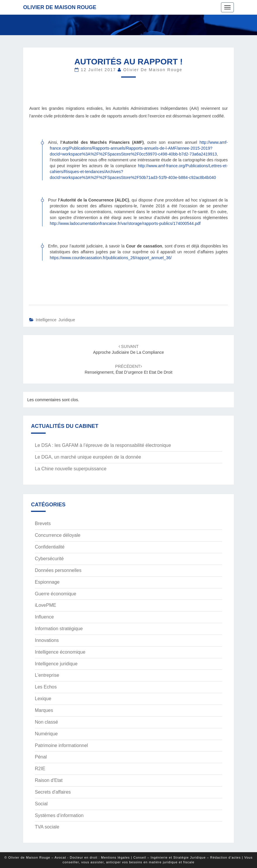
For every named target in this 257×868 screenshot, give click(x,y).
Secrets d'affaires (53, 792)
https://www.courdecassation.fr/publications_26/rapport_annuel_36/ (111, 258)
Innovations (47, 640)
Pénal (41, 757)
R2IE (40, 769)
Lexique (43, 699)
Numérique (46, 734)
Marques (44, 710)
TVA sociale (47, 827)
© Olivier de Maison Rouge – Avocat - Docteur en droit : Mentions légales (67, 857)
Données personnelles (58, 570)
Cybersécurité (49, 559)
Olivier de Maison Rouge (60, 7)
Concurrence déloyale (58, 535)
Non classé (46, 722)
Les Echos (46, 687)
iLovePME (46, 605)
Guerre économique (55, 594)
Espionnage (47, 582)
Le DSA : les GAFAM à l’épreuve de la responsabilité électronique (103, 445)
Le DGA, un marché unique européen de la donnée (88, 457)
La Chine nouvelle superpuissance (71, 469)
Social (41, 804)
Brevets (43, 523)
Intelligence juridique (55, 320)
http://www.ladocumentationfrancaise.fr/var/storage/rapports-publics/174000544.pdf (125, 223)
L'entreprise (47, 675)
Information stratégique (59, 629)
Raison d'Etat (49, 780)
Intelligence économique (60, 652)
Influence (44, 617)
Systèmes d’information (59, 815)
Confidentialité (50, 547)
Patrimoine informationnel (61, 745)
